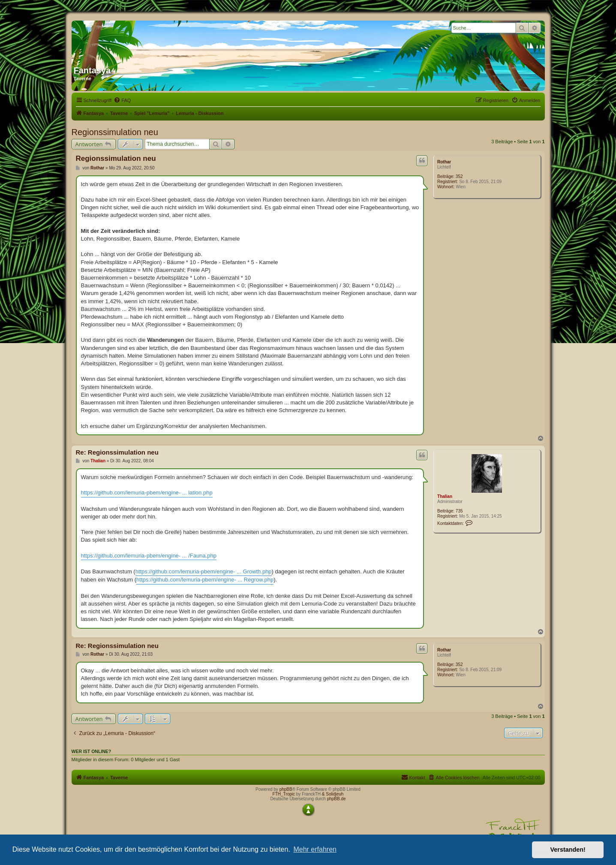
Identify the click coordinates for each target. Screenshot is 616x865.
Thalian (445, 496)
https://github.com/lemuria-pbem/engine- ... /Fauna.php (149, 556)
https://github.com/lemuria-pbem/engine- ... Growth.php (204, 571)
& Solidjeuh (333, 794)
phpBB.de (337, 799)
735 (459, 511)
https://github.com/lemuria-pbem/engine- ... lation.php (147, 493)
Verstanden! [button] (568, 850)
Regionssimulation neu (115, 132)
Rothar (444, 162)
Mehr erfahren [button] (315, 849)
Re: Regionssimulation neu (117, 452)
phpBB (286, 789)
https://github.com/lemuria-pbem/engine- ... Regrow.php (205, 580)
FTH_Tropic (284, 794)
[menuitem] (122, 100)
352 (459, 176)
